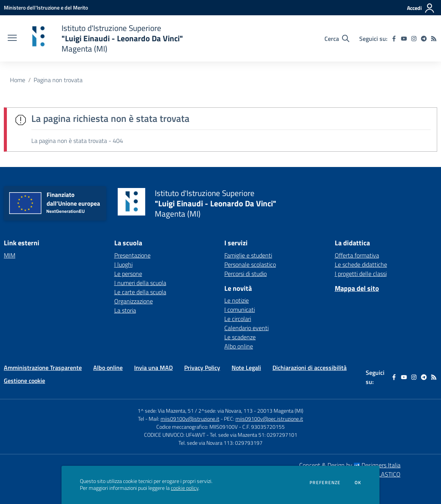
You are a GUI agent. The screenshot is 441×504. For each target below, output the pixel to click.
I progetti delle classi (361, 274)
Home (18, 80)
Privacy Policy (202, 368)
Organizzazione (134, 301)
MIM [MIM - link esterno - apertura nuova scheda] (10, 255)
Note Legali (246, 368)
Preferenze (325, 483)
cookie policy (185, 488)
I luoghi (123, 264)
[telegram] (424, 39)
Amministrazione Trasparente (43, 368)
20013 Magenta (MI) (280, 411)
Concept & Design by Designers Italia (350, 465)
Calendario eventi (246, 328)
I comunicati (240, 310)
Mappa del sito (357, 288)
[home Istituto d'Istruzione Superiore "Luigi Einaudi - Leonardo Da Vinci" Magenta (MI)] (104, 38)
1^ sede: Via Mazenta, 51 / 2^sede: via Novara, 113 (195, 411)
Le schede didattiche (361, 264)
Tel (142, 419)
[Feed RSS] (434, 39)
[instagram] (414, 39)
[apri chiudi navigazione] (12, 39)
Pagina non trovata (58, 80)
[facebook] (394, 39)
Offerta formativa (357, 255)
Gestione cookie (24, 381)
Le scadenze (240, 337)
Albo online (239, 346)
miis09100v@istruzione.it (190, 419)
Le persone (128, 274)
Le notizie (237, 300)
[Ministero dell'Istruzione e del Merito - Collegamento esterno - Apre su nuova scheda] (46, 7)
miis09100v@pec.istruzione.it (269, 419)
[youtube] (404, 39)
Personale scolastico (250, 264)
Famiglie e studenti (248, 255)
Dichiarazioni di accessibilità (310, 368)
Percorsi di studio (246, 274)
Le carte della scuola (140, 292)
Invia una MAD (153, 368)
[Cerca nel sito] (337, 39)
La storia (125, 310)
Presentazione (132, 255)
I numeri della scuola (140, 283)
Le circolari (238, 319)
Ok (358, 483)
